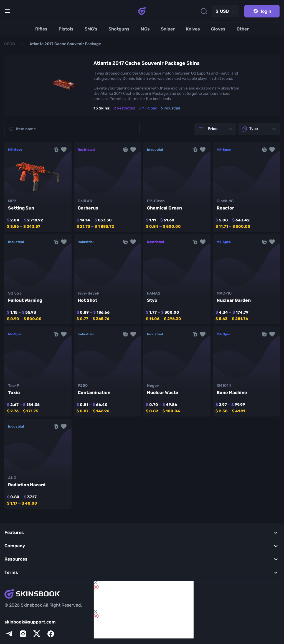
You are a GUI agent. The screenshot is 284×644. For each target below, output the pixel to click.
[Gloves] (218, 29)
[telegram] (9, 634)
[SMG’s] (91, 29)
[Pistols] (66, 29)
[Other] (243, 29)
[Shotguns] (119, 29)
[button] (64, 150)
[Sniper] (168, 29)
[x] (37, 634)
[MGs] (145, 29)
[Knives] (193, 29)
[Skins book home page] (142, 11)
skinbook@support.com (30, 622)
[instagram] (23, 634)
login (262, 11)
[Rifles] (41, 29)
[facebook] (51, 634)
